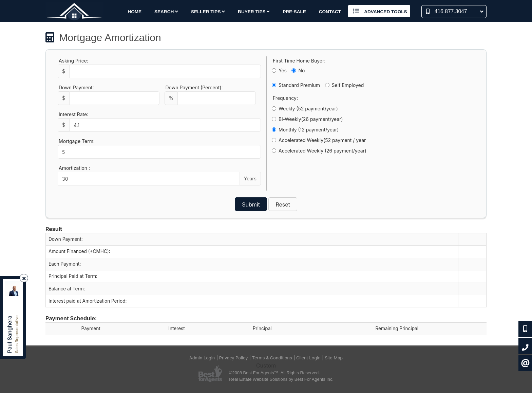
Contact (330, 12)
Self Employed (345, 85)
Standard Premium (296, 85)
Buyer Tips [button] (254, 12)
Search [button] (166, 12)
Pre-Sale (294, 12)
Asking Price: (73, 61)
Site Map (334, 358)
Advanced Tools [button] (379, 11)
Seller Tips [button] (208, 12)
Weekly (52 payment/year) (305, 109)
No (298, 70)
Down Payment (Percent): (194, 87)
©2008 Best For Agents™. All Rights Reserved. (274, 373)
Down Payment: (76, 87)
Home (135, 12)
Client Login (308, 358)
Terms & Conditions (272, 358)
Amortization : (74, 168)
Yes (279, 70)
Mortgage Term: (77, 141)
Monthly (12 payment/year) (305, 130)
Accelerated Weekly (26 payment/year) (319, 151)
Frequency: (285, 98)
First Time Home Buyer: (299, 61)
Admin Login (202, 358)
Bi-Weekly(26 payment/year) (307, 119)
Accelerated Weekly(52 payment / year (319, 140)
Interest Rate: (73, 114)
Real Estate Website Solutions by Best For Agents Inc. (281, 379)
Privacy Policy (234, 358)
